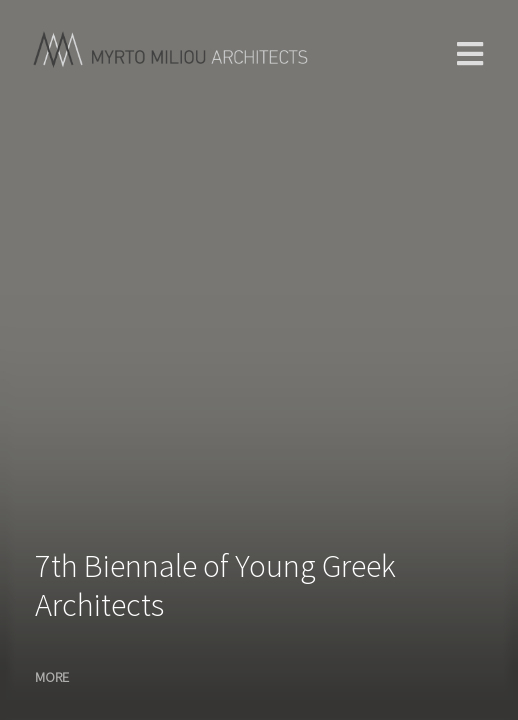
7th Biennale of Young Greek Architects (215, 585)
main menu (470, 54)
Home (72, 50)
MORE (52, 677)
